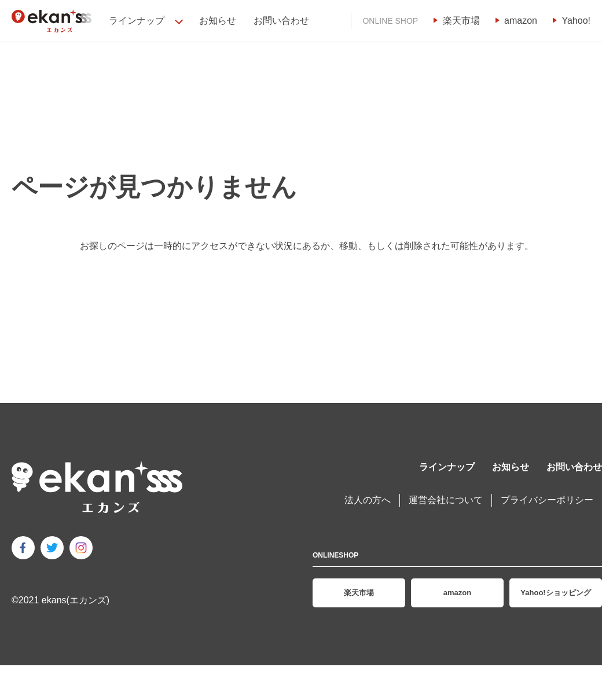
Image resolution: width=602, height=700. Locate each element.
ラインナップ (447, 467)
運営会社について (446, 500)
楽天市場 (461, 21)
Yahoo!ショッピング (555, 593)
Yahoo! (576, 21)
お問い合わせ (281, 21)
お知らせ (218, 21)
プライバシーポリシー (547, 500)
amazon (521, 21)
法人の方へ (368, 500)
